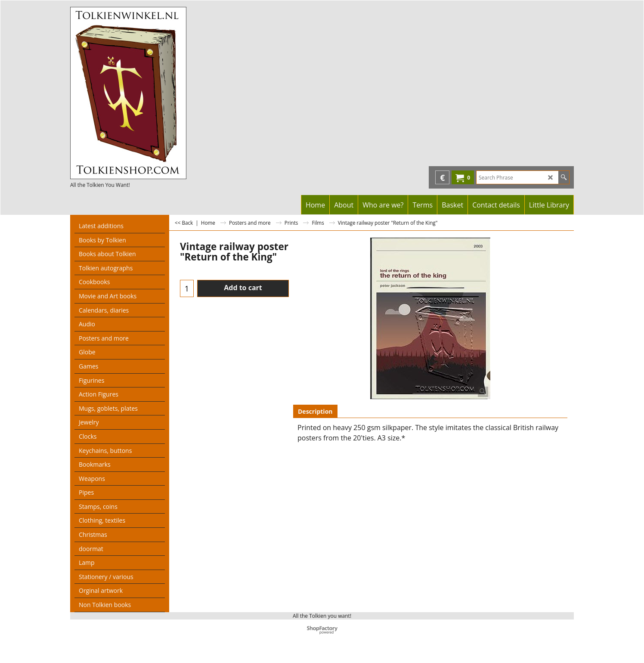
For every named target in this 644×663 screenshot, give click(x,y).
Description (315, 411)
